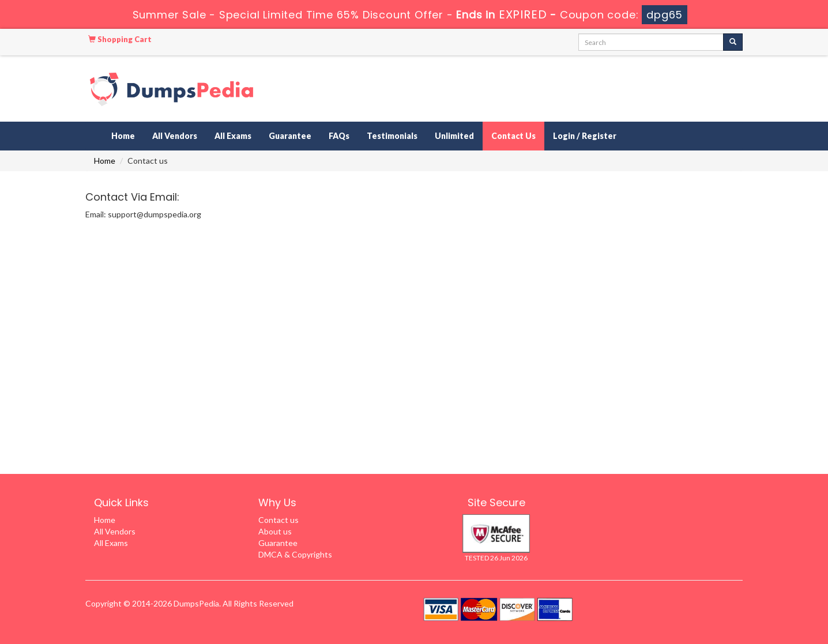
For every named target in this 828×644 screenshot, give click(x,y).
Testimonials (392, 136)
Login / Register (585, 136)
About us (275, 531)
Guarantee (290, 136)
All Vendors (175, 136)
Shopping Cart (120, 39)
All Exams (233, 136)
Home (123, 136)
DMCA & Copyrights (295, 554)
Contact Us (513, 136)
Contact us (278, 520)
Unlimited (454, 136)
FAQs (339, 136)
